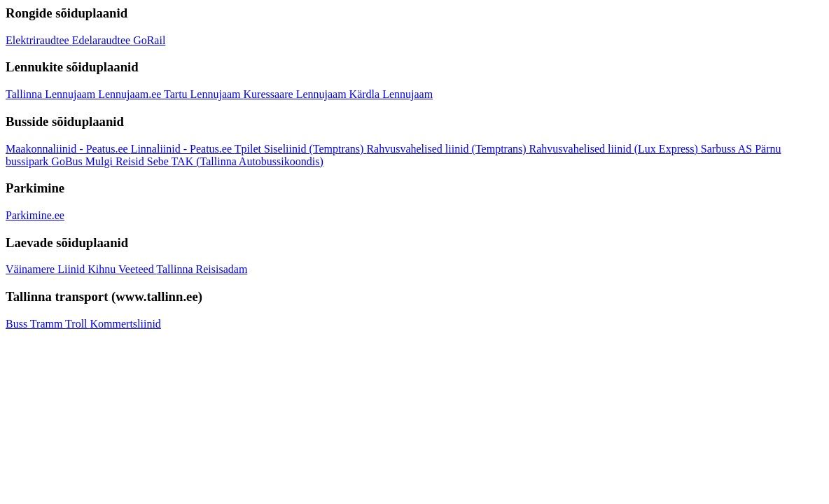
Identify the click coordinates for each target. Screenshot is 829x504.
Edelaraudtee (103, 40)
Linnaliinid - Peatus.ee (183, 149)
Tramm (48, 324)
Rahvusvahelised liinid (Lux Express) (615, 149)
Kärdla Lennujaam (391, 94)
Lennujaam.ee (131, 94)
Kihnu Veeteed (122, 269)
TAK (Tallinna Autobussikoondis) (248, 161)
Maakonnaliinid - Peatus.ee (68, 149)
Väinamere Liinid (47, 269)
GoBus (68, 161)
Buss (18, 324)
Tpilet (249, 149)
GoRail (149, 40)
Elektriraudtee (39, 40)
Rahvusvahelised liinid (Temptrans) (447, 149)
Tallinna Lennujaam (52, 94)
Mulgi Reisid (116, 161)
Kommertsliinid (126, 324)
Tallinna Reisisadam (202, 269)
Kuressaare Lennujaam (297, 94)
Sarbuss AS (728, 149)
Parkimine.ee (35, 215)
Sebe (159, 161)
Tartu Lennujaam (204, 94)
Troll (77, 324)
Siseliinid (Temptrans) (315, 149)
